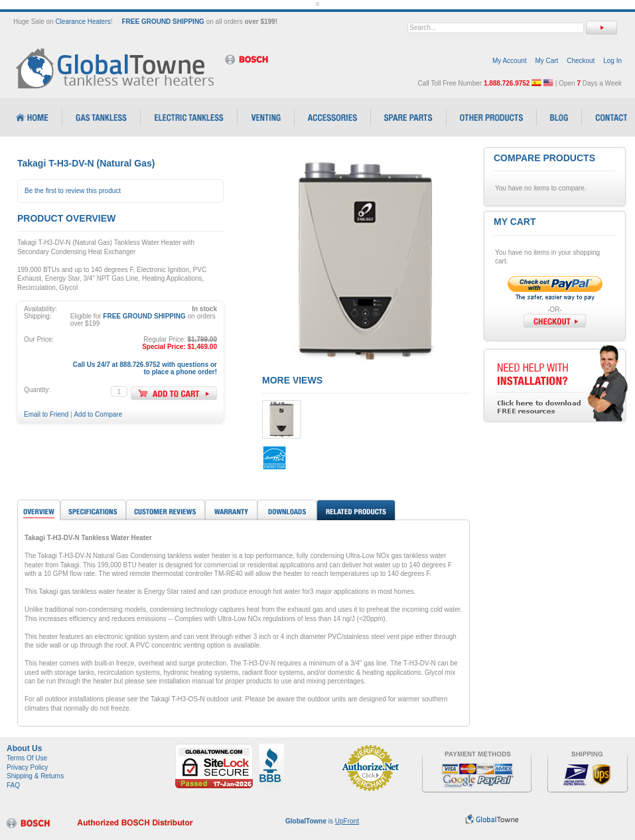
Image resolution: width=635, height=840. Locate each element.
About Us (24, 748)
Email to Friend (46, 414)
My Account (510, 61)
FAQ (13, 785)
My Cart (546, 61)
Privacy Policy (27, 767)
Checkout (581, 61)
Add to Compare (98, 414)
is (322, 821)
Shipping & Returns (35, 776)
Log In (612, 61)
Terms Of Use (27, 758)
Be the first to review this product (73, 191)
